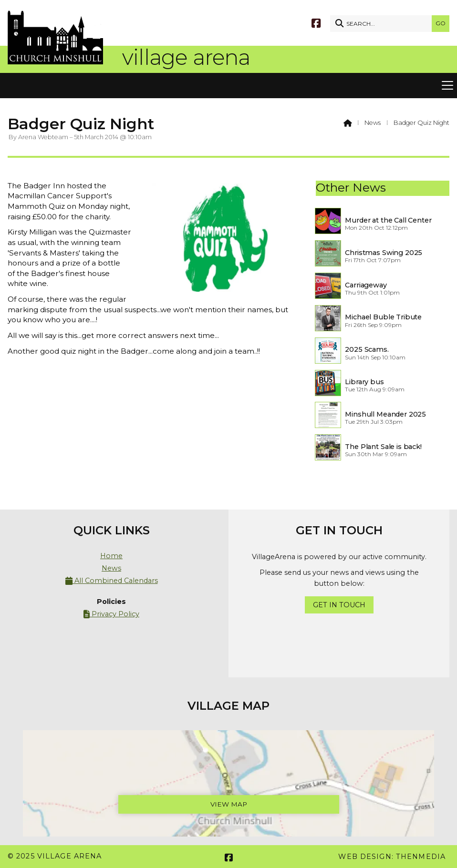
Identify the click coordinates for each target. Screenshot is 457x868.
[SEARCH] (383, 24)
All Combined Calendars (112, 581)
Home (111, 556)
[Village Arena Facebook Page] (316, 23)
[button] (228, 86)
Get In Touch (339, 605)
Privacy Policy (111, 614)
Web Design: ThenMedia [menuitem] (392, 857)
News (373, 123)
